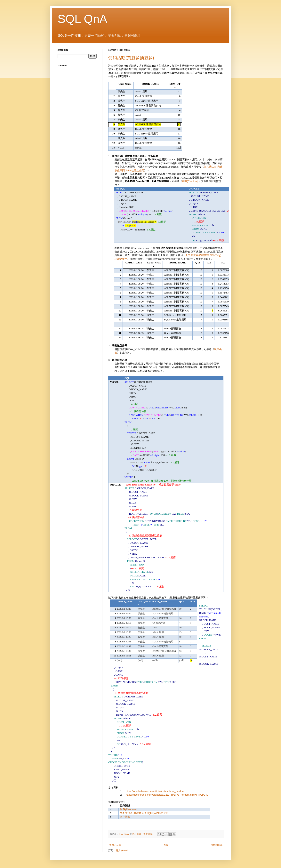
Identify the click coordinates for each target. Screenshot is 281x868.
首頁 (166, 845)
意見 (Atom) (122, 850)
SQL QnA (82, 19)
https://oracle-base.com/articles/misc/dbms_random (155, 791)
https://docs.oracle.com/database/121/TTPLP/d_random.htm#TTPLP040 (167, 795)
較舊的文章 (217, 845)
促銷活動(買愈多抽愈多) (131, 58)
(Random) (190, 181)
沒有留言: (148, 834)
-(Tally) (144, 813)
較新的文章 (115, 845)
